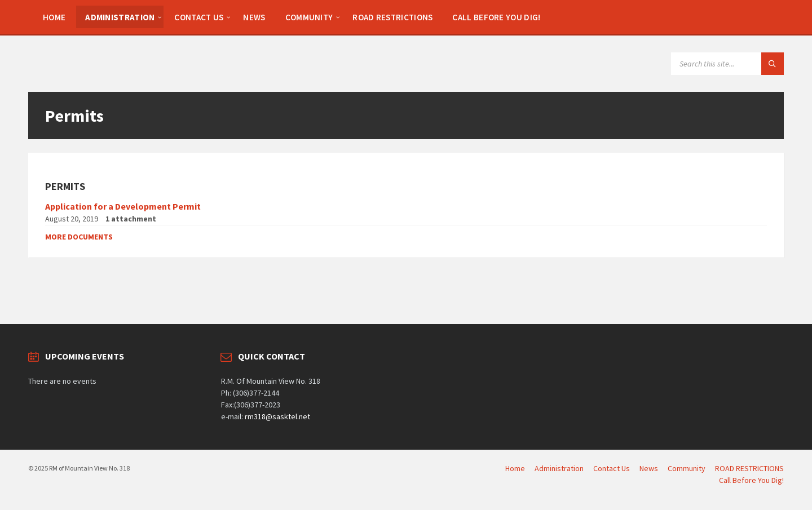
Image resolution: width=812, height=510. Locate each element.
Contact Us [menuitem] (612, 468)
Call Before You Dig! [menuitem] (751, 480)
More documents (79, 237)
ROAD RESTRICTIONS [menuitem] (749, 468)
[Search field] (727, 64)
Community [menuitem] (687, 468)
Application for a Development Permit (123, 206)
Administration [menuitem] (559, 468)
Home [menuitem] (515, 468)
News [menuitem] (649, 468)
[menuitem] (54, 17)
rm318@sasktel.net (277, 416)
